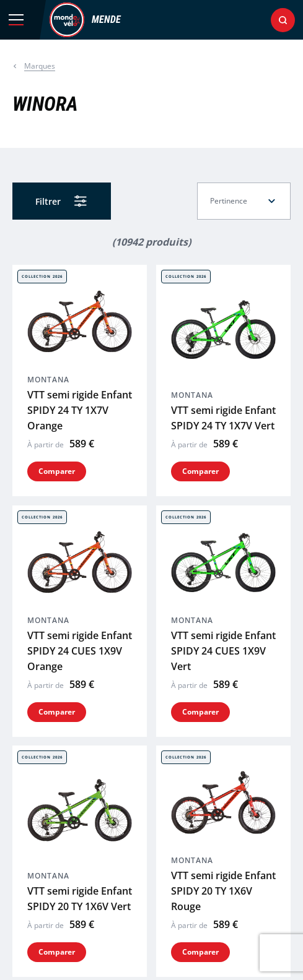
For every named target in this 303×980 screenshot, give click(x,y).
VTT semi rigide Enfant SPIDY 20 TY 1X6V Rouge (223, 639)
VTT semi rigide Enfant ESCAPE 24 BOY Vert (80, 944)
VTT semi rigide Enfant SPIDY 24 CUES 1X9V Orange (80, 483)
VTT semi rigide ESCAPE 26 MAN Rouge (65, 796)
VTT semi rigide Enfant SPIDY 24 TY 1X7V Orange (80, 326)
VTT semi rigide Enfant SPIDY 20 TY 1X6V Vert (80, 647)
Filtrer (48, 201)
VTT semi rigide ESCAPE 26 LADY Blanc (210, 796)
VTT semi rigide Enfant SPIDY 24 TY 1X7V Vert (223, 334)
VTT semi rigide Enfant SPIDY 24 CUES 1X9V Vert (223, 483)
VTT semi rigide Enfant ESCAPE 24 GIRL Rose (223, 944)
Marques (40, 66)
